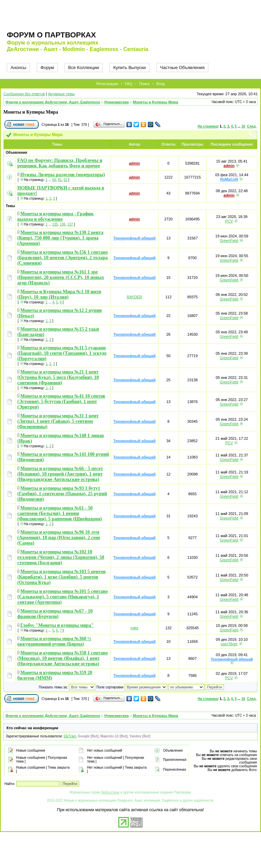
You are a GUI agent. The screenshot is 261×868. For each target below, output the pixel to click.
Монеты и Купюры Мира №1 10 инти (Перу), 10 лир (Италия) (59, 294)
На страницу (208, 126)
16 (243, 126)
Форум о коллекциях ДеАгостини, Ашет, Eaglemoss (53, 102)
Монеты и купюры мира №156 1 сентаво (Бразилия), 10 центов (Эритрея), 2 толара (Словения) (63, 258)
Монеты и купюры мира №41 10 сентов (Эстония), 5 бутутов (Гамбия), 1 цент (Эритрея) (61, 402)
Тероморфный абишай (135, 238)
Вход (161, 84)
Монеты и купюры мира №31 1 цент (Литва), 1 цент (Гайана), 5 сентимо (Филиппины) (58, 421)
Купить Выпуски (129, 68)
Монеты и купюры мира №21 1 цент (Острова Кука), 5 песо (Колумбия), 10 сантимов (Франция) (58, 377)
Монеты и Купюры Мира (155, 102)
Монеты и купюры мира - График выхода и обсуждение (56, 216)
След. (252, 126)
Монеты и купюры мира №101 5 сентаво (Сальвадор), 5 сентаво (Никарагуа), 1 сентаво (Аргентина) (63, 597)
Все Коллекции (84, 68)
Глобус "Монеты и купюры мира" (57, 625)
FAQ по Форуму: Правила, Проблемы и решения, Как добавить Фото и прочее (60, 163)
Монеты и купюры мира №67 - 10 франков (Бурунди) (55, 614)
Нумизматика (117, 102)
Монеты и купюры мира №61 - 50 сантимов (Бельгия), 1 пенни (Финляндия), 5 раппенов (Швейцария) (60, 513)
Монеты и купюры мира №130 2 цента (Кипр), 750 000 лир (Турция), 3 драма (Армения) (60, 238)
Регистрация (107, 84)
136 (63, 224)
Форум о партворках (51, 35)
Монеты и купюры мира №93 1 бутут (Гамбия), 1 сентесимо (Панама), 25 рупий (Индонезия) (62, 494)
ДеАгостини (110, 792)
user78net (229, 644)
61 (60, 180)
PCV (229, 221)
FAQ (128, 84)
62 (65, 180)
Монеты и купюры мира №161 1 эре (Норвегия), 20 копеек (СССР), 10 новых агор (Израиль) (61, 277)
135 (55, 224)
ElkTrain (70, 736)
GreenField (229, 240)
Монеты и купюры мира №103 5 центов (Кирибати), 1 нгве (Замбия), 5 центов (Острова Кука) (62, 577)
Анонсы (18, 68)
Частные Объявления (182, 68)
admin (134, 163)
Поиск (144, 84)
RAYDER (134, 297)
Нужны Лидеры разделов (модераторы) (63, 175)
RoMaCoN (229, 179)
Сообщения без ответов (24, 94)
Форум (47, 68)
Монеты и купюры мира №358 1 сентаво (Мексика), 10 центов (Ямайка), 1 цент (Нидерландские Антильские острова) (63, 658)
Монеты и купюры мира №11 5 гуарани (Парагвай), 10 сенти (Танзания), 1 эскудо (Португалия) (62, 353)
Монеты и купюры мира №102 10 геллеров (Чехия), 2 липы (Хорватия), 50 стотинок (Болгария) (61, 557)
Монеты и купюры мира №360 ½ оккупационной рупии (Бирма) (54, 641)
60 (54, 180)
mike (134, 628)
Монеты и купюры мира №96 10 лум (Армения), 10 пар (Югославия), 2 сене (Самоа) (59, 538)
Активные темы (61, 94)
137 (70, 224)
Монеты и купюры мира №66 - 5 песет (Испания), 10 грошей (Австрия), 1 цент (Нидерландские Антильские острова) (60, 474)
